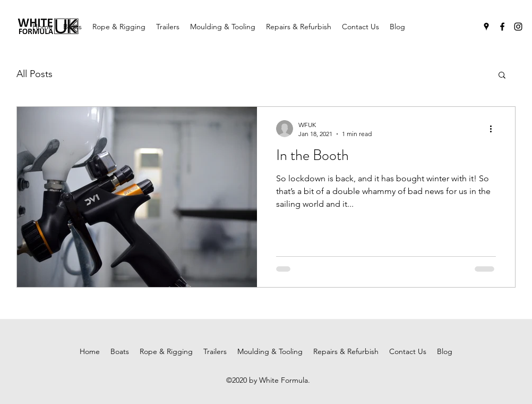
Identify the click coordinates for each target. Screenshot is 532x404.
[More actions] (494, 129)
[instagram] (518, 27)
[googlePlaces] (486, 27)
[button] (502, 76)
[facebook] (502, 27)
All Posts (35, 74)
